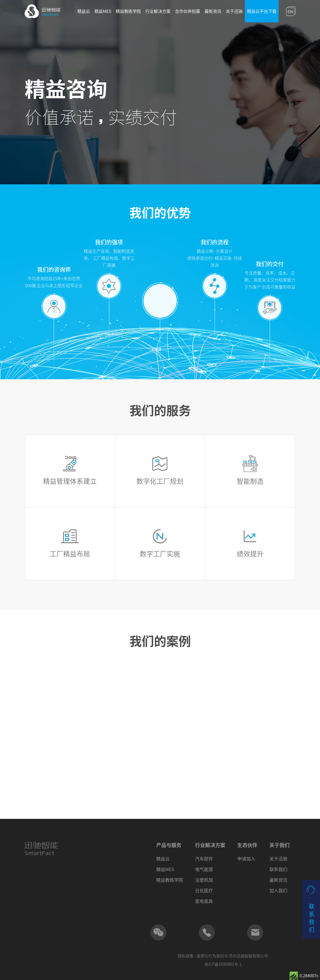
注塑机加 (204, 880)
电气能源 (204, 869)
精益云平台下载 (262, 11)
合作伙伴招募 (188, 11)
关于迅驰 (234, 11)
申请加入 (246, 859)
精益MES (103, 11)
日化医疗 (204, 891)
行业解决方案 (158, 11)
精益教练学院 (128, 11)
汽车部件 (204, 859)
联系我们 (278, 869)
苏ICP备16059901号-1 (223, 964)
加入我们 (278, 891)
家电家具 (204, 901)
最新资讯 (213, 11)
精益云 (84, 11)
